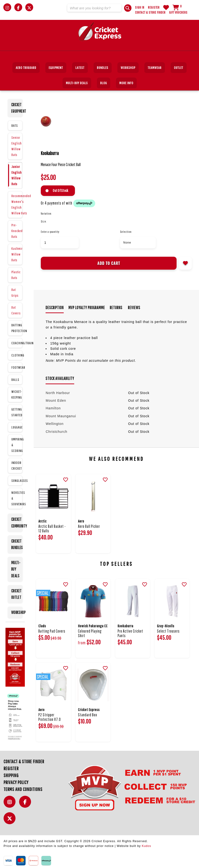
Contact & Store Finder (150, 12)
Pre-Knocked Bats (17, 231)
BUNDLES (103, 68)
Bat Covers (16, 310)
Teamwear (155, 68)
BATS (15, 125)
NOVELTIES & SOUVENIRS (17, 498)
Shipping (11, 775)
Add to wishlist (185, 263)
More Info (126, 83)
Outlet (179, 68)
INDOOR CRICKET (17, 465)
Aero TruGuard (26, 68)
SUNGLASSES (17, 481)
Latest (80, 68)
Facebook (26, 804)
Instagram (11, 804)
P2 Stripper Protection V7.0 (50, 717)
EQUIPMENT (56, 68)
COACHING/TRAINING (17, 343)
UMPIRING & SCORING (17, 445)
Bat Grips (15, 292)
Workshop (128, 68)
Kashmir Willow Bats (17, 254)
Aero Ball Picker (89, 526)
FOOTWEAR (17, 367)
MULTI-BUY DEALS (77, 83)
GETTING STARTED (17, 412)
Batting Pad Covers (52, 631)
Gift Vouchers (178, 12)
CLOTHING (17, 355)
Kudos (146, 846)
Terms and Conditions (23, 789)
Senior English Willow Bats (17, 146)
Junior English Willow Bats (17, 175)
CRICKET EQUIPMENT (17, 108)
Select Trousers (168, 631)
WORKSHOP (17, 612)
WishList (166, 7)
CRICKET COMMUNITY (17, 523)
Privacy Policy (16, 782)
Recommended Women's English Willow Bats (17, 204)
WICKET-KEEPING (17, 394)
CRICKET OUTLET (16, 594)
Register (154, 7)
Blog (104, 83)
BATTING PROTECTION (17, 328)
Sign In (140, 7)
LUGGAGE (17, 427)
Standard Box (88, 715)
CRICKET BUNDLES (17, 544)
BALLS (15, 380)
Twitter (11, 821)
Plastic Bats (16, 275)
